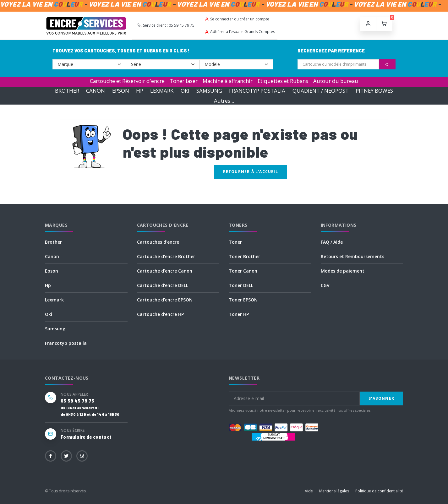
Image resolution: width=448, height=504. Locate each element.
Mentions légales (334, 491)
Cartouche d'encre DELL (163, 285)
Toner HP (239, 314)
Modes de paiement (343, 271)
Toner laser (184, 81)
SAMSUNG (209, 91)
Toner (235, 242)
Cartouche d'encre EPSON (165, 300)
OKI (185, 91)
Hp (48, 285)
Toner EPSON (243, 300)
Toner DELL (241, 285)
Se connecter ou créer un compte (237, 19)
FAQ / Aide (332, 242)
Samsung (55, 329)
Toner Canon (243, 271)
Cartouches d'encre (158, 242)
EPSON (121, 91)
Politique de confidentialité (379, 491)
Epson (52, 271)
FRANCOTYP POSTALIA (257, 91)
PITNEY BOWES (374, 91)
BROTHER (67, 91)
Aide (309, 491)
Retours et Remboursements (352, 256)
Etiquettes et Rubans (283, 81)
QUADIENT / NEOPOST (321, 91)
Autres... (224, 101)
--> (89, 64)
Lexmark (54, 300)
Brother (53, 242)
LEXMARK (162, 91)
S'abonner (381, 398)
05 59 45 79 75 (77, 401)
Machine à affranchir (228, 81)
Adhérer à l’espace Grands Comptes (240, 32)
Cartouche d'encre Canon (165, 271)
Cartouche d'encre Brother (166, 256)
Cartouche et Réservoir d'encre (127, 81)
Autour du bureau (336, 81)
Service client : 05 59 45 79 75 (166, 25)
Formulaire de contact (86, 437)
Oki (49, 314)
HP (140, 91)
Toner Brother (244, 256)
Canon (52, 256)
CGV (325, 285)
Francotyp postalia (66, 343)
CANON (96, 91)
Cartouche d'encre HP (160, 314)
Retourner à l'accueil (251, 172)
